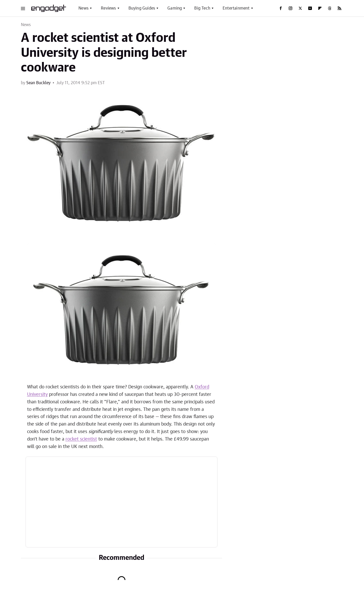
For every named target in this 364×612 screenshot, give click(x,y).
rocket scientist (81, 439)
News (83, 8)
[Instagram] (290, 8)
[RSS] (339, 8)
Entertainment (236, 8)
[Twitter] (300, 8)
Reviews (108, 8)
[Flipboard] (320, 8)
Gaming (175, 8)
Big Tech (202, 8)
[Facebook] (281, 8)
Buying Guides (142, 8)
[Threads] (330, 8)
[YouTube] (310, 8)
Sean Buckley (38, 83)
